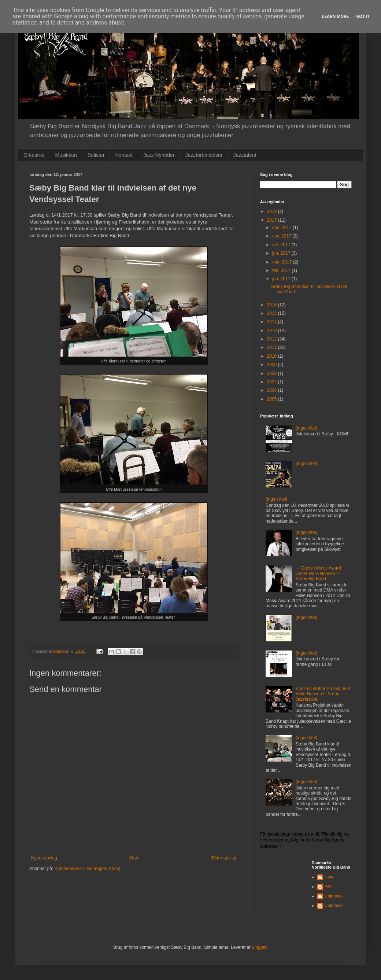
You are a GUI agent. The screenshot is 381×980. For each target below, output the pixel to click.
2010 (273, 356)
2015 (273, 313)
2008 (273, 373)
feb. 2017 (282, 270)
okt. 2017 (282, 245)
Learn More (336, 16)
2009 (273, 365)
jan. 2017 (282, 279)
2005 (273, 399)
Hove (330, 877)
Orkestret (34, 155)
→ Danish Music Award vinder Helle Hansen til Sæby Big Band (318, 573)
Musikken (66, 155)
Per (328, 887)
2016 (273, 305)
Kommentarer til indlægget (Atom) (88, 869)
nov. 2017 (282, 236)
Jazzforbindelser (204, 155)
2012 (273, 339)
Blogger (259, 947)
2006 (273, 390)
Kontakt (124, 155)
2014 (273, 322)
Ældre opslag (223, 858)
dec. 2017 (282, 228)
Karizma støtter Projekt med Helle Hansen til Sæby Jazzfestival (323, 694)
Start (134, 858)
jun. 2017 (282, 253)
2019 (273, 211)
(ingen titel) (306, 428)
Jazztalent (245, 155)
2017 (273, 220)
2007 (273, 382)
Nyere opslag (44, 858)
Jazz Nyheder (159, 155)
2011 (273, 347)
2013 (273, 331)
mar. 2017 (283, 262)
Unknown (334, 896)
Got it (363, 16)
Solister (96, 155)
